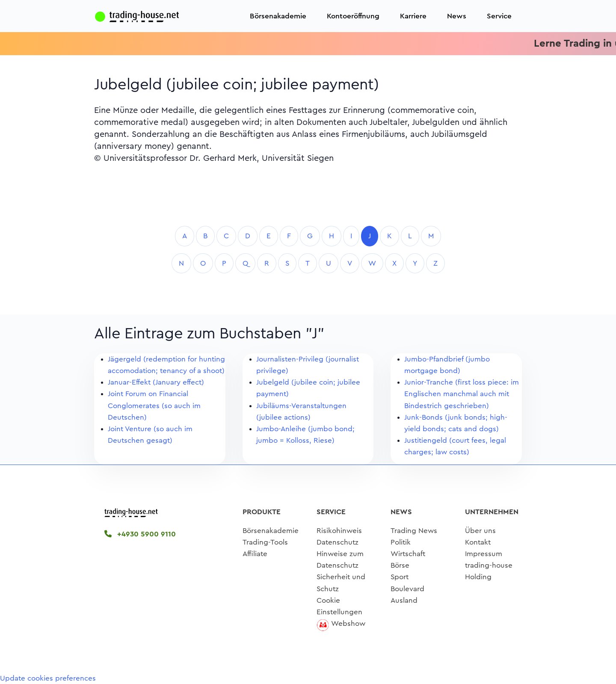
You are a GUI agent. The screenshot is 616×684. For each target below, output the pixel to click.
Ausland (404, 600)
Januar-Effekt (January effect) (156, 382)
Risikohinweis (339, 531)
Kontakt (478, 542)
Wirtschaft (408, 554)
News (457, 16)
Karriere (413, 16)
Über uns (480, 531)
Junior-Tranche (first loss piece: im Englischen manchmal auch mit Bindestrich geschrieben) (462, 394)
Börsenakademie (278, 16)
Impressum (484, 554)
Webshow (348, 623)
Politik (401, 542)
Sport (400, 577)
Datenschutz (338, 542)
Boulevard (407, 589)
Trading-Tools (265, 542)
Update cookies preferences (48, 678)
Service (499, 16)
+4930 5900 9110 (140, 534)
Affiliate (255, 554)
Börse (400, 565)
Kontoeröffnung (353, 16)
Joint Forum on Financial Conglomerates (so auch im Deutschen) (154, 405)
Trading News (414, 531)
